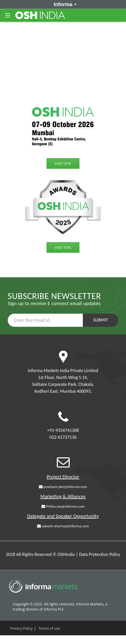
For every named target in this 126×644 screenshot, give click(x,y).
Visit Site (63, 247)
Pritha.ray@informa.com (63, 506)
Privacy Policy (21, 628)
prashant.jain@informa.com (63, 487)
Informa (64, 4)
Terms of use (49, 628)
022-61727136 (63, 437)
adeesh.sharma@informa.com (63, 526)
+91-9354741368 (63, 430)
